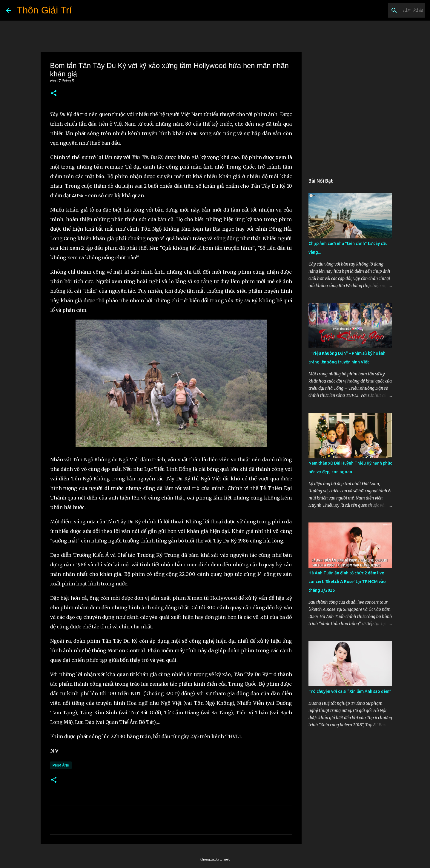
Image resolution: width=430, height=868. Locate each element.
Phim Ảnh (61, 765)
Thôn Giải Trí (44, 10)
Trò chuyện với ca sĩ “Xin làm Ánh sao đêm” (350, 691)
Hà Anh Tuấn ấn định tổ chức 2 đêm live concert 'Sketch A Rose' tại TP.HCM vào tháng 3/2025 (347, 582)
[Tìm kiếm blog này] (394, 10)
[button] (54, 94)
